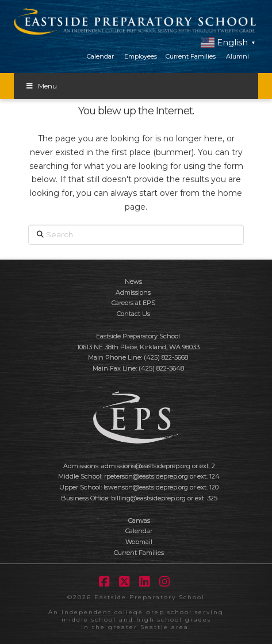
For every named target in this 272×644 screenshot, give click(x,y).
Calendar (100, 56)
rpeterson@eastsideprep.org (146, 476)
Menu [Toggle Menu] (41, 86)
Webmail (139, 542)
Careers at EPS (133, 303)
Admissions (133, 292)
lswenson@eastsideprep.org (146, 487)
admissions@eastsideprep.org (146, 466)
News (133, 281)
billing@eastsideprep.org (148, 498)
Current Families (191, 56)
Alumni (237, 56)
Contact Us (133, 314)
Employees (141, 56)
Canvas (139, 520)
